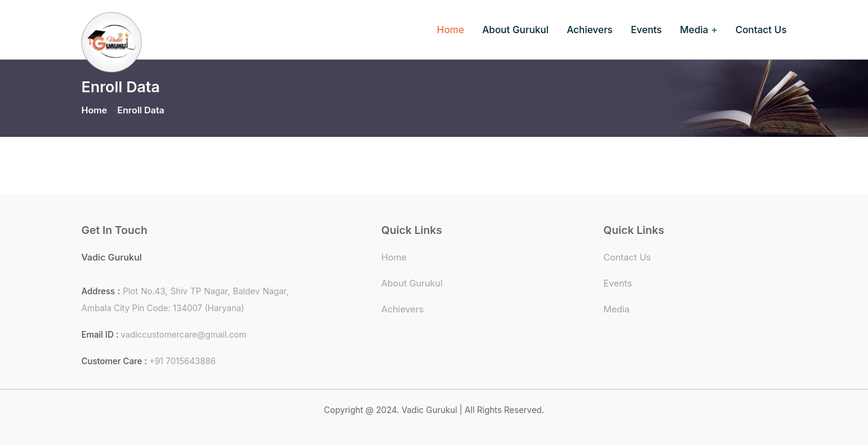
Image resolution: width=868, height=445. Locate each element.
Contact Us (761, 30)
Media (694, 30)
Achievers (590, 30)
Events (646, 30)
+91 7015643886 (182, 361)
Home (451, 30)
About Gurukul (515, 30)
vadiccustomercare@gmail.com (184, 334)
